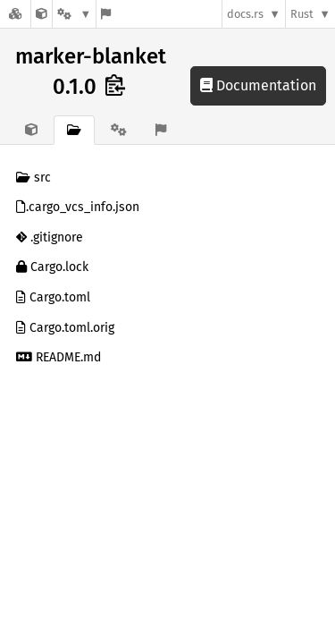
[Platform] (74, 14)
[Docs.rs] (15, 14)
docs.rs (245, 14)
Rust (302, 14)
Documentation (258, 85)
